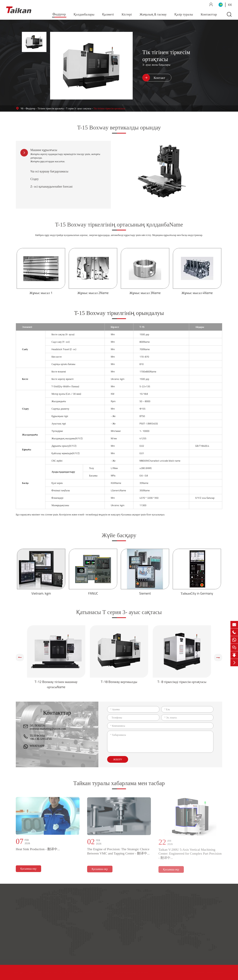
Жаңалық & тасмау (153, 14)
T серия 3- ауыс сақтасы (79, 108)
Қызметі (108, 14)
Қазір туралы (184, 14)
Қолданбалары (84, 14)
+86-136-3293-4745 (41, 739)
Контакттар (209, 14)
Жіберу (118, 759)
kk (230, 5)
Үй (22, 108)
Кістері (127, 14)
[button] (20, 657)
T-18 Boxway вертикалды (119, 682)
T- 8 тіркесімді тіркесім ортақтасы (182, 682)
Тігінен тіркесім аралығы (51, 108)
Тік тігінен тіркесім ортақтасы (109, 108)
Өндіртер (59, 14)
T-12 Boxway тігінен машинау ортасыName (56, 684)
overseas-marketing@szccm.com (48, 729)
